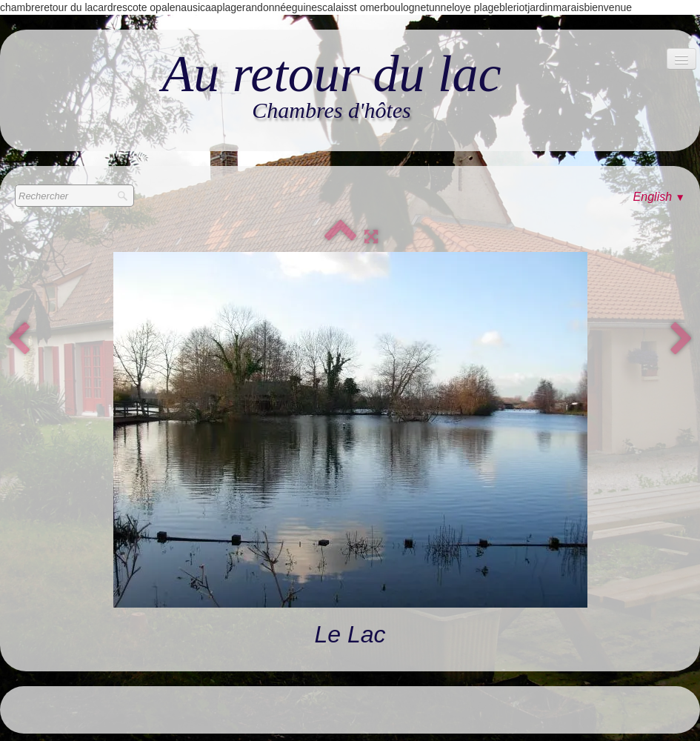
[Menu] (681, 59)
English (659, 197)
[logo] (331, 86)
